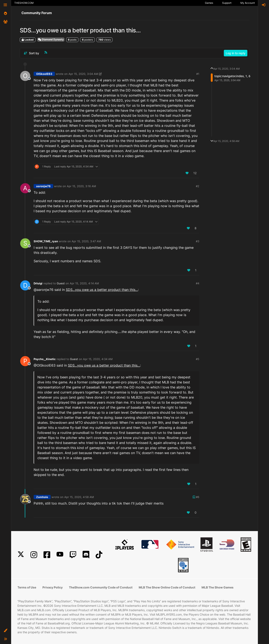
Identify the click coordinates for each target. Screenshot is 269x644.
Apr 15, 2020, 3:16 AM (81, 186)
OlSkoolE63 (44, 74)
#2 (198, 186)
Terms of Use (27, 587)
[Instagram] (34, 555)
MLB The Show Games (218, 587)
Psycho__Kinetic (45, 359)
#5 (198, 359)
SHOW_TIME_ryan (46, 241)
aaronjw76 (43, 186)
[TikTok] (99, 555)
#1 (198, 74)
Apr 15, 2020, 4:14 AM (84, 283)
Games (209, 3)
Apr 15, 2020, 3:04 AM (83, 74)
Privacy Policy (53, 587)
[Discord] (86, 555)
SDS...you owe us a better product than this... (102, 290)
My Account (248, 3)
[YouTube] (60, 555)
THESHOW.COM (24, 3)
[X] (21, 555)
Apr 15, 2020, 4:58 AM (79, 497)
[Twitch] (73, 555)
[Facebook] (47, 555)
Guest (61, 283)
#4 (198, 283)
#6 (198, 497)
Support (227, 3)
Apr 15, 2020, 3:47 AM (86, 241)
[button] (5, 631)
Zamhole (42, 497)
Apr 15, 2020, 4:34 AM (98, 359)
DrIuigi (38, 283)
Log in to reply (236, 53)
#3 (198, 241)
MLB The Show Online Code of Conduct (167, 587)
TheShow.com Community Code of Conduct (101, 587)
